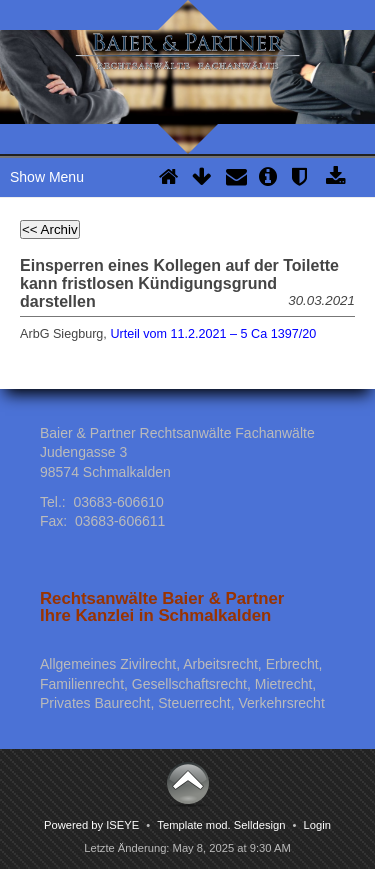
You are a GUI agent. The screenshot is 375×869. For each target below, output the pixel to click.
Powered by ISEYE (91, 825)
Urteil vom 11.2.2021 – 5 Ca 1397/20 (213, 334)
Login (317, 825)
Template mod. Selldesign (221, 825)
